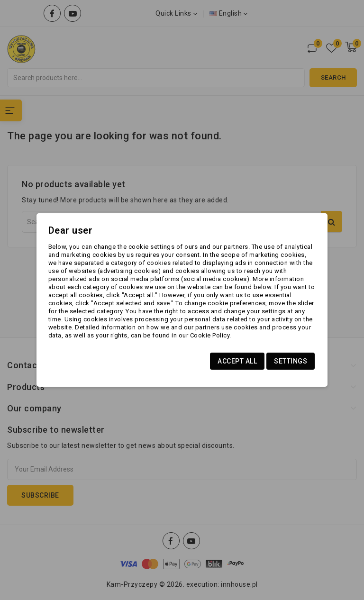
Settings (291, 361)
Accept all (237, 361)
